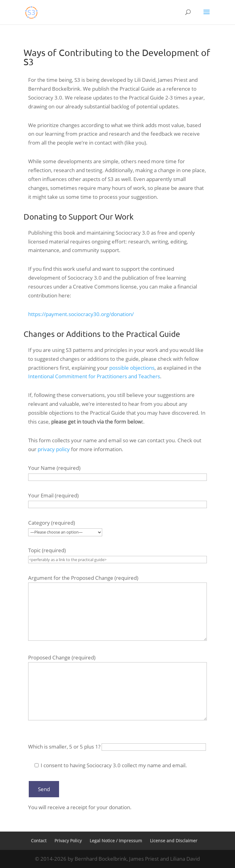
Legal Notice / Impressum (116, 841)
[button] (207, 16)
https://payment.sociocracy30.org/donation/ (81, 314)
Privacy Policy (68, 841)
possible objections (132, 368)
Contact (39, 841)
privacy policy (54, 449)
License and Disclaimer (174, 841)
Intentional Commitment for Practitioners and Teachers (94, 376)
